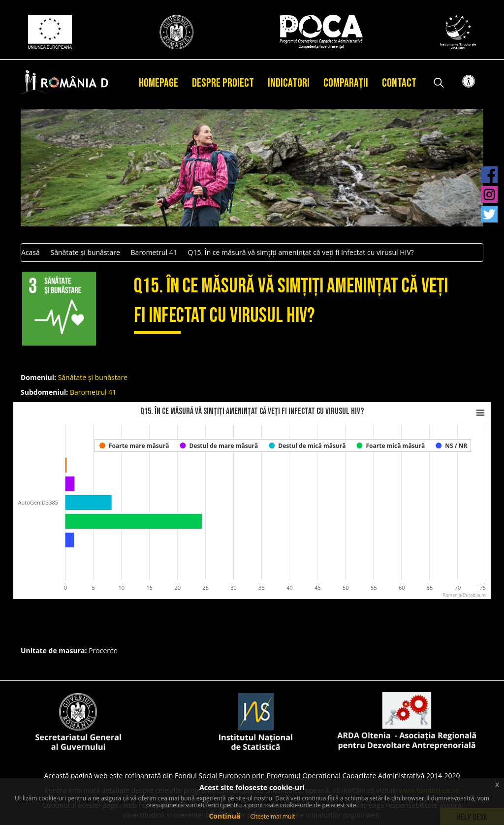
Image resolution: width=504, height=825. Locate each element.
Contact (399, 83)
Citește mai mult (272, 816)
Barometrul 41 (154, 252)
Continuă (224, 816)
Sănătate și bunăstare (85, 252)
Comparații (346, 83)
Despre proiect (223, 83)
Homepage (158, 83)
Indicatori (289, 83)
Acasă (31, 252)
